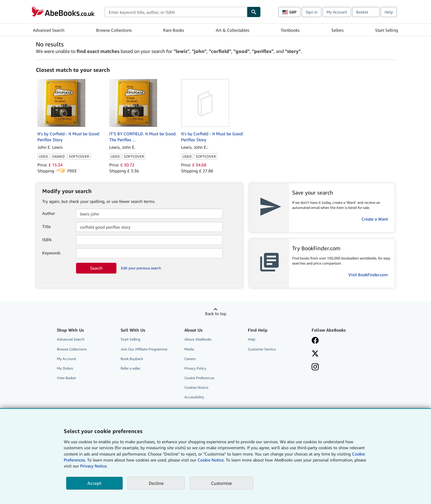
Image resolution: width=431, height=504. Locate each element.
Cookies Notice (196, 387)
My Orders (65, 368)
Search (96, 268)
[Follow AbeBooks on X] (315, 354)
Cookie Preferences (199, 378)
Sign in (312, 12)
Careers (190, 359)
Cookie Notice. (211, 460)
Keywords (51, 253)
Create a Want (375, 219)
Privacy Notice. (94, 466)
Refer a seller (130, 368)
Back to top (216, 314)
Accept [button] (94, 483)
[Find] (254, 12)
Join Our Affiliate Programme (144, 349)
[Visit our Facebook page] (315, 341)
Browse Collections (114, 30)
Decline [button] (156, 483)
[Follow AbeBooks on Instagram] (315, 368)
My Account (337, 12)
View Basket (66, 378)
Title (46, 226)
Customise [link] (221, 483)
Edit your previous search (141, 268)
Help (389, 12)
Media (189, 349)
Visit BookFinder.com (368, 275)
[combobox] (176, 12)
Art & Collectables (233, 30)
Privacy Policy (195, 368)
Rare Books (174, 30)
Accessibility (194, 397)
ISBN (47, 240)
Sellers (337, 30)
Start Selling (387, 30)
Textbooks (290, 30)
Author (49, 213)
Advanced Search (49, 30)
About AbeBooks (198, 339)
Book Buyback (132, 359)
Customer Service (262, 349)
